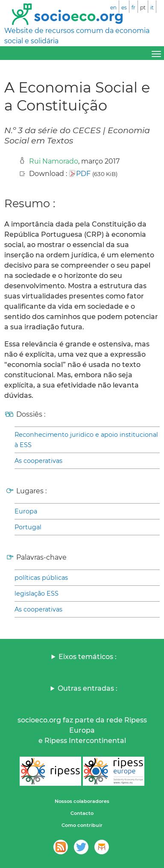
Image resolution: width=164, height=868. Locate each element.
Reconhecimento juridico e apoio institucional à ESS (86, 440)
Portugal (28, 527)
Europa (26, 511)
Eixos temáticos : (88, 657)
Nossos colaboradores (82, 801)
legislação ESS (37, 594)
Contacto (82, 813)
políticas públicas (41, 578)
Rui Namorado (54, 161)
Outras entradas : (88, 688)
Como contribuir (82, 825)
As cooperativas (38, 461)
